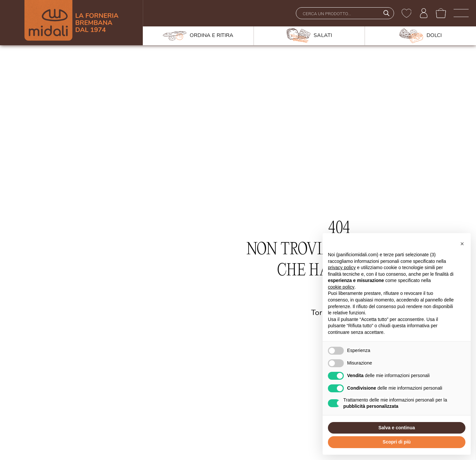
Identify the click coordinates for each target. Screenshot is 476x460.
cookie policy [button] (341, 287)
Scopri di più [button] (397, 442)
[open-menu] (461, 13)
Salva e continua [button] (397, 428)
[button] (462, 244)
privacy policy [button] (342, 267)
